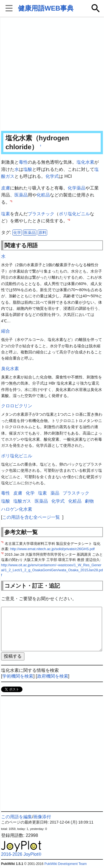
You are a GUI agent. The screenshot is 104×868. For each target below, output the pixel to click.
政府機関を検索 (53, 676)
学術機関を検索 (18, 676)
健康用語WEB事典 (46, 8)
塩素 (6, 214)
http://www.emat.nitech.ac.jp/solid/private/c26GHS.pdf (52, 549)
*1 (11, 201)
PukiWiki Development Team (66, 864)
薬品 (81, 188)
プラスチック (41, 214)
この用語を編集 (17, 817)
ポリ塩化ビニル (74, 214)
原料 (42, 233)
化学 (72, 188)
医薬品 (21, 195)
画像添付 (42, 817)
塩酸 (28, 169)
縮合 (6, 331)
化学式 (52, 176)
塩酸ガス (22, 501)
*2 (69, 220)
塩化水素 (85, 162)
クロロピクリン (17, 406)
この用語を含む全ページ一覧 (31, 517)
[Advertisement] (52, 74)
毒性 (23, 162)
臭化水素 (10, 369)
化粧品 (43, 195)
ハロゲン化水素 (17, 509)
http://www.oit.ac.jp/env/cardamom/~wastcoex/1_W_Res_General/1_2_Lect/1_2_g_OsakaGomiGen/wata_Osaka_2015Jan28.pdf (52, 570)
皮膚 (6, 188)
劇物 (89, 501)
